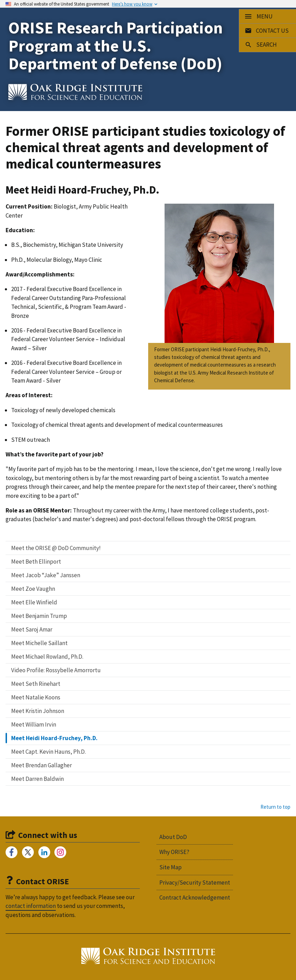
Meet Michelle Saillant (39, 643)
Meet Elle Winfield (34, 602)
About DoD (173, 837)
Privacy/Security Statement (195, 883)
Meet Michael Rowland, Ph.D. (47, 657)
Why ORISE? (174, 852)
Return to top (275, 807)
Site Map (170, 867)
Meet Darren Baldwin (37, 779)
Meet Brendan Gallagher (41, 765)
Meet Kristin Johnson (38, 711)
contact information (31, 906)
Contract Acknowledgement (195, 897)
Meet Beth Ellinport (36, 562)
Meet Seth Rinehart (36, 684)
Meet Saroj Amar (32, 629)
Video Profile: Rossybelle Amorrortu (56, 670)
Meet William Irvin (34, 724)
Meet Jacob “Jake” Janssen (46, 575)
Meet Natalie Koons (36, 697)
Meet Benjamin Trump (39, 616)
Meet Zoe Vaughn (33, 589)
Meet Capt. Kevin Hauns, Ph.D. (48, 752)
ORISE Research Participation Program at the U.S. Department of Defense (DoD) (116, 46)
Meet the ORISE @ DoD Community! (56, 548)
